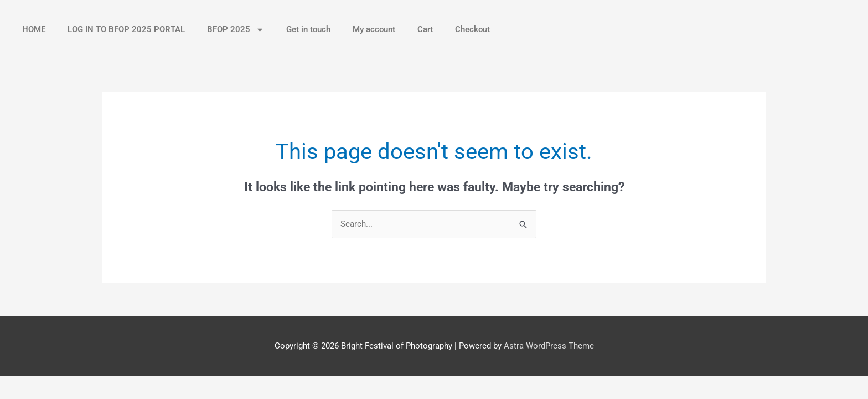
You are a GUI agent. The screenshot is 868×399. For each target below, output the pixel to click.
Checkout (472, 29)
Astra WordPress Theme (549, 346)
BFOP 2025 (236, 30)
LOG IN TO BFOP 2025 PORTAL (126, 29)
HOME (34, 29)
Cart (425, 29)
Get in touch (308, 29)
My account (374, 29)
